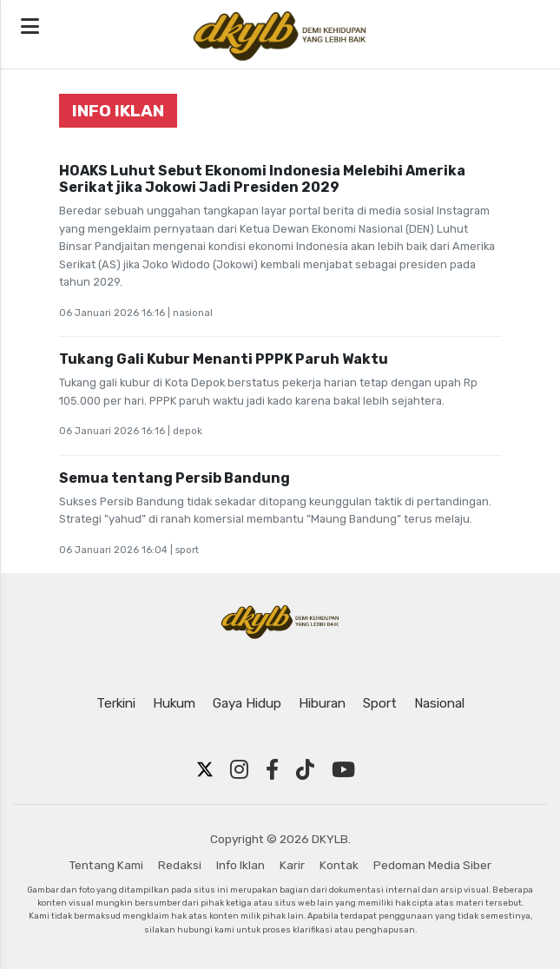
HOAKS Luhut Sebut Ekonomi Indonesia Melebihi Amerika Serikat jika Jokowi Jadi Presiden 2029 (262, 179)
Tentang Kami (106, 865)
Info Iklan (240, 865)
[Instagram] (239, 770)
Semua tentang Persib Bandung (175, 478)
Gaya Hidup (247, 703)
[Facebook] (272, 770)
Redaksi (180, 865)
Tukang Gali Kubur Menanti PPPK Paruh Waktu (224, 359)
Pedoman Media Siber (432, 865)
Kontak (339, 865)
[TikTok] (305, 770)
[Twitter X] (205, 770)
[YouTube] (343, 770)
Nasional (439, 703)
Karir (292, 865)
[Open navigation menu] (30, 27)
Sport (380, 703)
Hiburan (322, 703)
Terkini (116, 703)
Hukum (174, 703)
